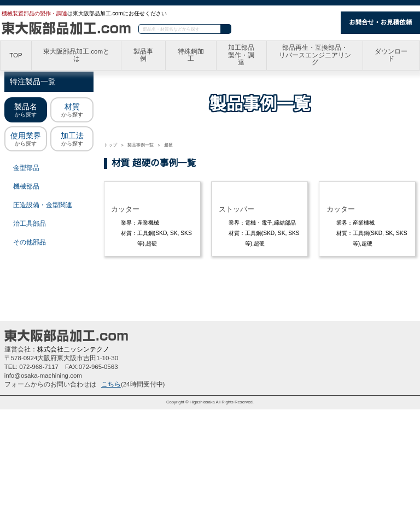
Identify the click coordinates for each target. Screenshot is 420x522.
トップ (110, 145)
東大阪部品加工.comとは (77, 56)
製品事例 (145, 56)
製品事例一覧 (141, 145)
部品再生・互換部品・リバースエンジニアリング (315, 55)
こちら (111, 497)
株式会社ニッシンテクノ (73, 462)
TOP (16, 56)
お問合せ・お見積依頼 (380, 22)
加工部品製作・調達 (243, 55)
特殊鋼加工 (192, 56)
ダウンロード (392, 56)
